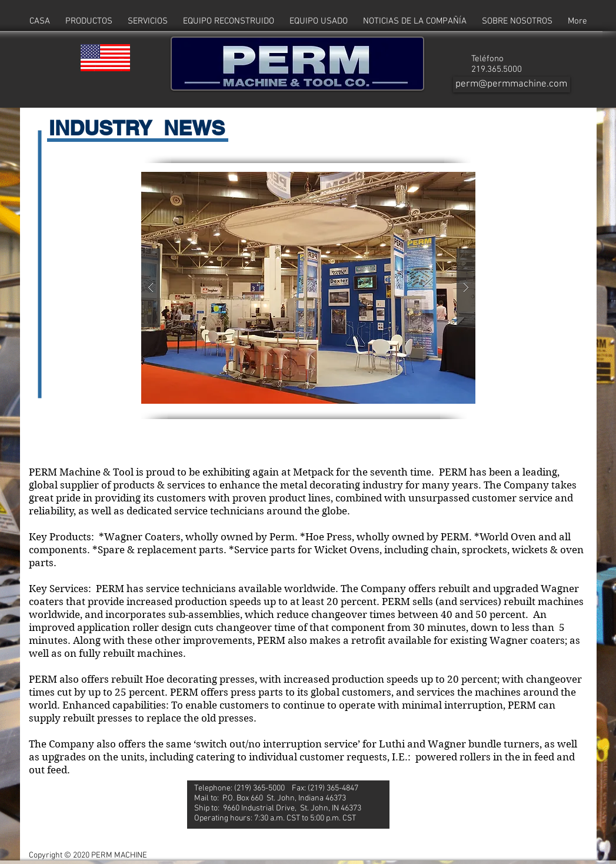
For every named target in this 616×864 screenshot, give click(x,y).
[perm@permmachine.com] (512, 84)
